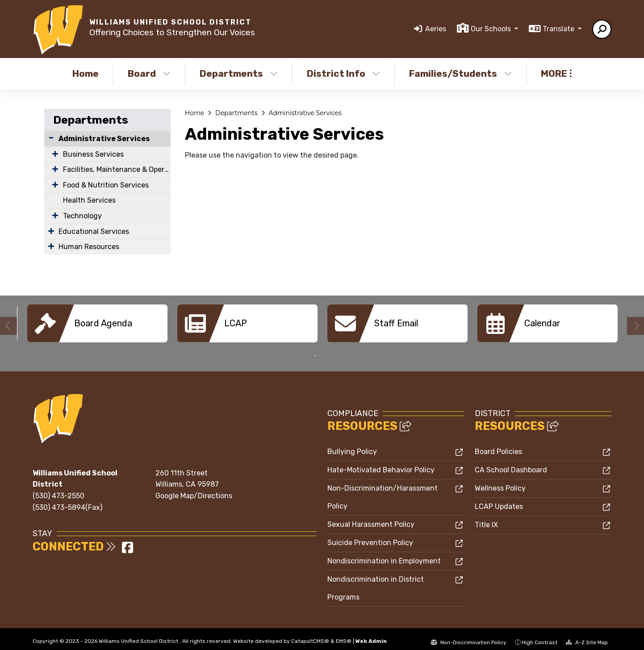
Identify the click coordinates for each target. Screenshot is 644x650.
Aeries (436, 29)
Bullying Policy (352, 445)
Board (149, 73)
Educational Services (94, 231)
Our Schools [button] (492, 29)
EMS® (344, 634)
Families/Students (460, 73)
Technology (82, 216)
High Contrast (539, 636)
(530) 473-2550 (59, 489)
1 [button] (315, 349)
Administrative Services (104, 139)
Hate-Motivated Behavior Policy (381, 463)
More (556, 73)
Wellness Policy (500, 481)
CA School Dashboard (511, 463)
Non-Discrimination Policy (468, 636)
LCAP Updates (499, 500)
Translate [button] (559, 29)
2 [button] (329, 349)
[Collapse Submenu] (51, 138)
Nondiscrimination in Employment (384, 554)
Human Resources (89, 247)
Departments (239, 73)
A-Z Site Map (587, 636)
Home (86, 73)
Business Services (93, 154)
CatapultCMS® (310, 634)
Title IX (486, 518)
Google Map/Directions (194, 489)
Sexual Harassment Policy (371, 518)
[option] (97, 323)
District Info (343, 73)
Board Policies (498, 445)
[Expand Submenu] (53, 154)
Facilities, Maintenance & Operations (117, 169)
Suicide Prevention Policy (370, 536)
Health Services (89, 200)
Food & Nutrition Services (106, 185)
